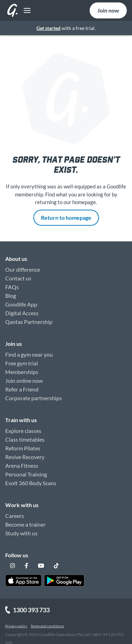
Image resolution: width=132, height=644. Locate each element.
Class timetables (25, 439)
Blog (11, 296)
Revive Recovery (25, 457)
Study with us (21, 533)
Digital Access (22, 313)
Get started (48, 28)
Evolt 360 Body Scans (31, 483)
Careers (15, 516)
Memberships (22, 372)
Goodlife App (21, 304)
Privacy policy (16, 626)
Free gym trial (22, 363)
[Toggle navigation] (25, 11)
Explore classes (23, 431)
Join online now (24, 381)
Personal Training (26, 474)
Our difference (23, 269)
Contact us (18, 278)
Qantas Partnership (29, 322)
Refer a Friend (22, 389)
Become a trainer (25, 524)
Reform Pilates (23, 448)
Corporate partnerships (34, 398)
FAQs (12, 287)
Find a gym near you (29, 354)
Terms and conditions (47, 626)
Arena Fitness (22, 465)
